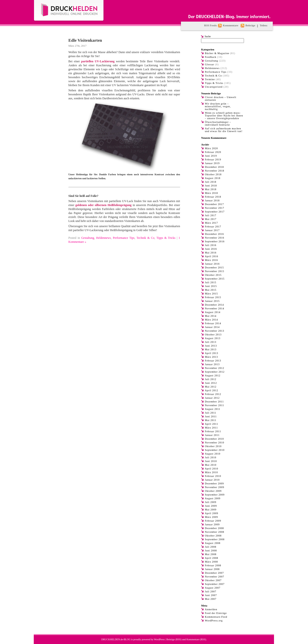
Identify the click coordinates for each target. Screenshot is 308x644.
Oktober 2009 (213, 491)
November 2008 (215, 532)
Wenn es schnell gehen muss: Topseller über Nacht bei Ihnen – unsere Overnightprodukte (224, 116)
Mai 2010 (211, 465)
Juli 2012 (211, 379)
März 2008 (212, 562)
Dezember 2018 (215, 167)
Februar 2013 (213, 361)
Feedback (211, 57)
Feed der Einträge (216, 613)
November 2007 (215, 577)
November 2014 (215, 308)
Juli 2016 (211, 245)
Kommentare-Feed (216, 617)
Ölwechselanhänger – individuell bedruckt (218, 123)
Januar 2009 (212, 524)
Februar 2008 (213, 565)
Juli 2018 (211, 182)
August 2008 (213, 543)
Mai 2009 (211, 510)
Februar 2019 (213, 160)
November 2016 (215, 238)
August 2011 (213, 409)
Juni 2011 (211, 416)
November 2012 (215, 368)
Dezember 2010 (215, 439)
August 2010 (213, 454)
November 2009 (215, 487)
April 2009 (212, 513)
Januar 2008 (212, 569)
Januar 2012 (212, 398)
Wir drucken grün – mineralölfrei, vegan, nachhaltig (218, 106)
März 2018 (212, 193)
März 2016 (212, 260)
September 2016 (215, 241)
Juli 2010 (211, 457)
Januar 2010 (212, 480)
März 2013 (212, 357)
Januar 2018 (212, 200)
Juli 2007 (211, 591)
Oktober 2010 (213, 446)
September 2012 (215, 372)
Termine (210, 79)
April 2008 (212, 558)
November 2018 (215, 171)
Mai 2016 (211, 253)
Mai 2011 (211, 420)
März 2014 (212, 320)
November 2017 (215, 208)
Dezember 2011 (214, 402)
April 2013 (212, 353)
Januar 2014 (212, 327)
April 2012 (212, 390)
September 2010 (215, 450)
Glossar (210, 64)
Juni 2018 (211, 186)
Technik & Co (145, 238)
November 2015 (215, 271)
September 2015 (215, 279)
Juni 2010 (211, 461)
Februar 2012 (213, 394)
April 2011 (212, 424)
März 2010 (212, 472)
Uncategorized (214, 87)
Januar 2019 (212, 163)
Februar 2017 (213, 227)
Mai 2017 (211, 219)
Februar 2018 (213, 197)
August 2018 (213, 178)
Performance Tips (124, 238)
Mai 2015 (211, 290)
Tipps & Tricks (166, 238)
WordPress (159, 639)
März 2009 (212, 517)
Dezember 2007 (215, 573)
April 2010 (212, 469)
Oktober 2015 (213, 275)
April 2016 (212, 256)
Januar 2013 (212, 364)
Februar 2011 (213, 431)
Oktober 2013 (213, 335)
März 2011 (211, 428)
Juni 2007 (211, 595)
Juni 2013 (211, 346)
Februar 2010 (213, 476)
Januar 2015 (212, 301)
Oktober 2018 (213, 174)
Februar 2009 (213, 521)
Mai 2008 (211, 554)
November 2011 (215, 405)
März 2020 (212, 148)
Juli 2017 (211, 215)
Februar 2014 (213, 323)
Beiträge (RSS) (174, 639)
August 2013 (213, 338)
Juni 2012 (211, 383)
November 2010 (215, 443)
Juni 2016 (211, 249)
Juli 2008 (211, 547)
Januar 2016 (212, 264)
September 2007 (215, 584)
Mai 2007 (211, 599)
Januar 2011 (212, 435)
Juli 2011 (211, 413)
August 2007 (213, 588)
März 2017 (212, 223)
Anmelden (211, 609)
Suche (208, 36)
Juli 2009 (211, 502)
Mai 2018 (211, 189)
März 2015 (212, 294)
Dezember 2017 (215, 204)
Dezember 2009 (215, 483)
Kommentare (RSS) (196, 639)
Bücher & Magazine (217, 53)
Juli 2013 (211, 342)
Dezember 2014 (215, 305)
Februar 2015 (213, 297)
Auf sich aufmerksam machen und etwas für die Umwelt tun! (224, 130)
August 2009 (213, 498)
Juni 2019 (211, 156)
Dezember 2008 (215, 528)
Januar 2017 (212, 230)
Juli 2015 (211, 282)
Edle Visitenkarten (85, 40)
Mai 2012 (211, 387)
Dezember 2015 (215, 268)
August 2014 (213, 312)
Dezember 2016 (215, 234)
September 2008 (215, 539)
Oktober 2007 (213, 580)
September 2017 (215, 212)
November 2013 (215, 331)
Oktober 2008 (213, 536)
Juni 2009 (211, 506)
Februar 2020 (213, 152)
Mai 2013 (211, 349)
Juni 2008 (211, 551)
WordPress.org (214, 621)
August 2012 (213, 376)
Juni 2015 (211, 286)
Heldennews (103, 238)
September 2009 (215, 495)
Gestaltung (88, 238)
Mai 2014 (211, 316)
